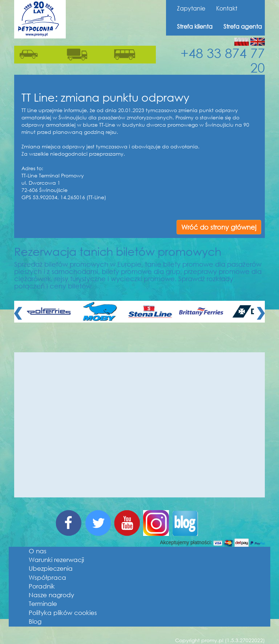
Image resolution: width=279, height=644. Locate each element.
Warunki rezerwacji (56, 560)
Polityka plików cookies (63, 613)
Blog (35, 621)
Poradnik (42, 586)
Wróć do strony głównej (219, 227)
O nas (38, 551)
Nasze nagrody (51, 595)
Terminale (43, 604)
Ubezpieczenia (51, 568)
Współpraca (47, 577)
